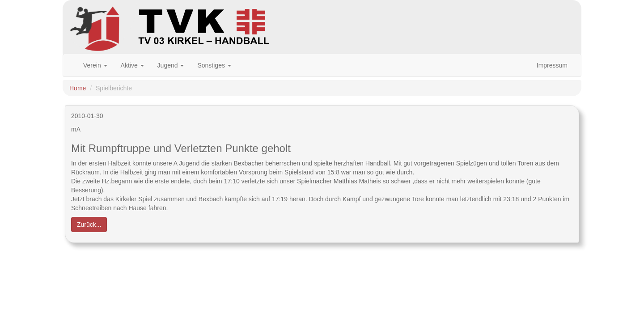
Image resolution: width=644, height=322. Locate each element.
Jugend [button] (171, 65)
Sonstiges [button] (214, 65)
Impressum (552, 65)
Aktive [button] (132, 65)
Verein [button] (95, 65)
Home (78, 88)
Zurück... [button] (89, 225)
